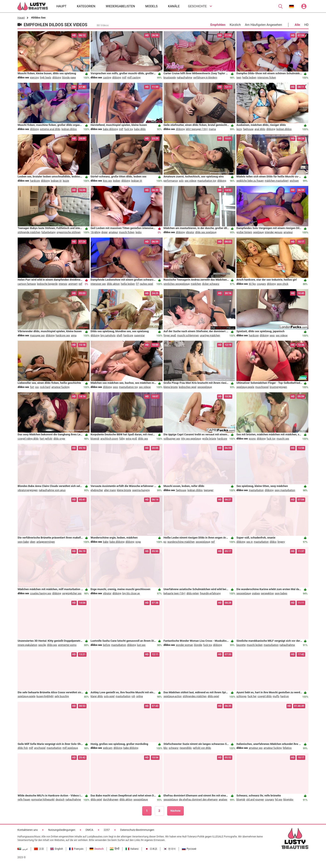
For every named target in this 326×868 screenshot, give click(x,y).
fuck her (252, 696)
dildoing (57, 78)
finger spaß (170, 336)
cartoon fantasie (27, 284)
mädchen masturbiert (277, 181)
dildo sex (143, 439)
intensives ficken (267, 78)
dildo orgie (59, 439)
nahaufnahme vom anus (52, 490)
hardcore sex (63, 336)
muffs (276, 696)
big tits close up (131, 593)
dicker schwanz (211, 284)
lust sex (141, 645)
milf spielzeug (70, 748)
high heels (46, 78)
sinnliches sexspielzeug (177, 284)
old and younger (255, 800)
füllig (122, 439)
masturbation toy (207, 181)
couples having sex (41, 593)
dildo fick (23, 748)
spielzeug (258, 232)
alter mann (110, 490)
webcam (108, 748)
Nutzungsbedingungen (62, 830)
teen (239, 78)
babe (106, 542)
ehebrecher (97, 490)
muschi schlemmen (188, 336)
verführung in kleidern (205, 78)
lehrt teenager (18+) (197, 129)
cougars (261, 284)
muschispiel (262, 387)
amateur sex (256, 748)
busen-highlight (45, 696)
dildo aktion (113, 284)
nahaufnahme (185, 78)
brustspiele (170, 78)
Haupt (21, 18)
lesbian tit (56, 181)
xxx (37, 387)
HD (306, 25)
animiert (73, 284)
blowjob (95, 439)
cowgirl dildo (265, 696)
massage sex (38, 336)
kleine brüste (171, 387)
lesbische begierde (47, 284)
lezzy (239, 129)
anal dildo (260, 129)
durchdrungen (111, 800)
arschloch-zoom (109, 439)
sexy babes (281, 593)
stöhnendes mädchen (195, 696)
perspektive (267, 593)
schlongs (241, 696)
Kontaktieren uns (28, 830)
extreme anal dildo (50, 129)
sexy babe (23, 542)
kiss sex (107, 181)
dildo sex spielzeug (206, 232)
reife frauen (24, 800)
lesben (117, 181)
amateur (113, 232)
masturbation (256, 490)
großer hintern (244, 232)
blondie (198, 645)
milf (124, 78)
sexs (272, 336)
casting (107, 78)
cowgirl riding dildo (28, 439)
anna (74, 336)
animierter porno (67, 645)
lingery (281, 542)
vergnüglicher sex (72, 593)
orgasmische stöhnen (69, 232)
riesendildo (186, 748)
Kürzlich (235, 25)
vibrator (190, 232)
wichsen (294, 181)
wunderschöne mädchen (181, 542)
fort (32, 387)
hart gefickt (46, 439)
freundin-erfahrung (210, 593)
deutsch (60, 800)
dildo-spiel (213, 696)
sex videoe (191, 181)
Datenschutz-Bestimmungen (137, 830)
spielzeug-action (173, 696)
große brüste (209, 439)
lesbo (139, 232)
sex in (250, 542)
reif (80, 284)
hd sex (279, 800)
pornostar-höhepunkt (43, 800)
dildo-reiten (193, 593)
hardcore (35, 181)
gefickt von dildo (202, 748)
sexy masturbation (285, 490)
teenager (209, 490)
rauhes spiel (146, 284)
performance (171, 181)
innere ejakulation (27, 645)
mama (212, 129)
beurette (241, 645)
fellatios (287, 748)
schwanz (173, 748)
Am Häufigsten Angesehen (263, 25)
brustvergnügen (278, 387)
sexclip (42, 645)
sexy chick (282, 284)
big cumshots (108, 336)
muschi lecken (255, 645)
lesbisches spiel (188, 387)
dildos (273, 542)
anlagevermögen (46, 542)
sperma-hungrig (141, 490)
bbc (166, 748)
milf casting (134, 78)
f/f (137, 284)
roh (133, 696)
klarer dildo (97, 696)
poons (252, 439)
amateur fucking (60, 387)
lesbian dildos (69, 129)
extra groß (131, 439)
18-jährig (96, 232)
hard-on (285, 696)
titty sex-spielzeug (191, 439)
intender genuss (274, 232)
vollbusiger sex (172, 439)
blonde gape (69, 78)
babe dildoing (110, 129)
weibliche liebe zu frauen (250, 181)
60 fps (252, 284)
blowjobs (288, 800)
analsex (223, 800)
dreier (104, 232)
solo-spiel (109, 696)
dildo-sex (52, 645)
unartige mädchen (210, 336)
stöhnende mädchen (29, 232)
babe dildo (140, 129)
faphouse (248, 129)
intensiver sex (98, 284)
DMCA (90, 830)
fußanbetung (48, 232)
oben (33, 542)
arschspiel (40, 748)
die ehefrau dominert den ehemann (198, 800)
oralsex (256, 593)
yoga (138, 542)
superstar (140, 336)
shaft (119, 336)
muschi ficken (127, 232)
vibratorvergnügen (28, 490)
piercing (35, 78)
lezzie (66, 181)
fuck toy (129, 129)
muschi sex (283, 439)
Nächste (175, 811)
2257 (107, 830)
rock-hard (45, 387)
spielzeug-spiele (245, 387)
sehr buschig (62, 696)
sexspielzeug (205, 387)
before (106, 645)
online (140, 696)
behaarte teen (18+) (175, 593)
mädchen (196, 284)
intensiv (63, 284)
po (165, 542)
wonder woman (184, 645)
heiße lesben (249, 78)
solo (181, 181)
